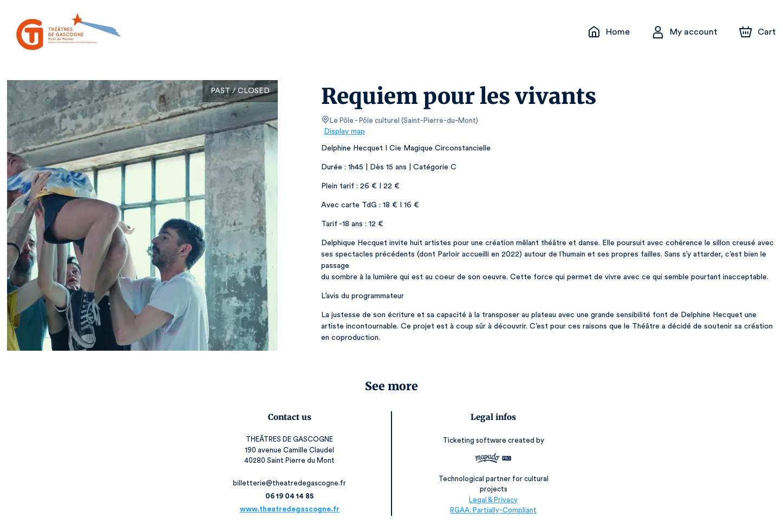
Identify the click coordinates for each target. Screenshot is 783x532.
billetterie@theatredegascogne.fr (292, 483)
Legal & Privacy (491, 500)
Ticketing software (473, 444)
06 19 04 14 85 (293, 496)
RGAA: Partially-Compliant (490, 510)
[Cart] (759, 32)
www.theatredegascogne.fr (292, 509)
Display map (345, 132)
